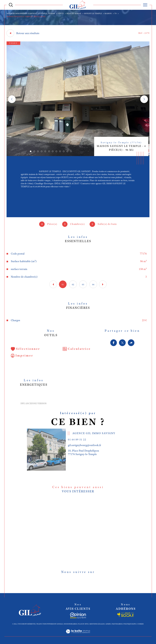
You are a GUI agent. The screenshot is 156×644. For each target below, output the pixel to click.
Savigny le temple (93, 14)
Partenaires (117, 624)
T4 (115, 14)
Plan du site (83, 624)
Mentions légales (97, 624)
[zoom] (78, 155)
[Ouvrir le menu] (145, 5)
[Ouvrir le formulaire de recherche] (11, 5)
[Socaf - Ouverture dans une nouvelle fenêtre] (78, 616)
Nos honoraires (70, 624)
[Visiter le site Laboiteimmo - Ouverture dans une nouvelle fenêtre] (78, 635)
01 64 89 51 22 (77, 440)
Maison (108, 14)
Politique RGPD (130, 624)
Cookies (140, 624)
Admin (108, 624)
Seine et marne (74, 14)
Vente (61, 14)
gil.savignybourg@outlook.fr (85, 445)
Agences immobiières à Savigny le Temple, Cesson (31, 14)
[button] (144, 99)
